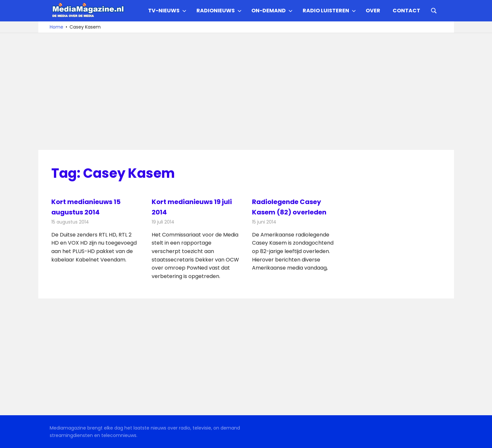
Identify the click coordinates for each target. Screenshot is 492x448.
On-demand (272, 11)
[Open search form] (434, 10)
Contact (406, 11)
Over (373, 11)
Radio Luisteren (329, 11)
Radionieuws (219, 11)
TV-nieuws (167, 11)
